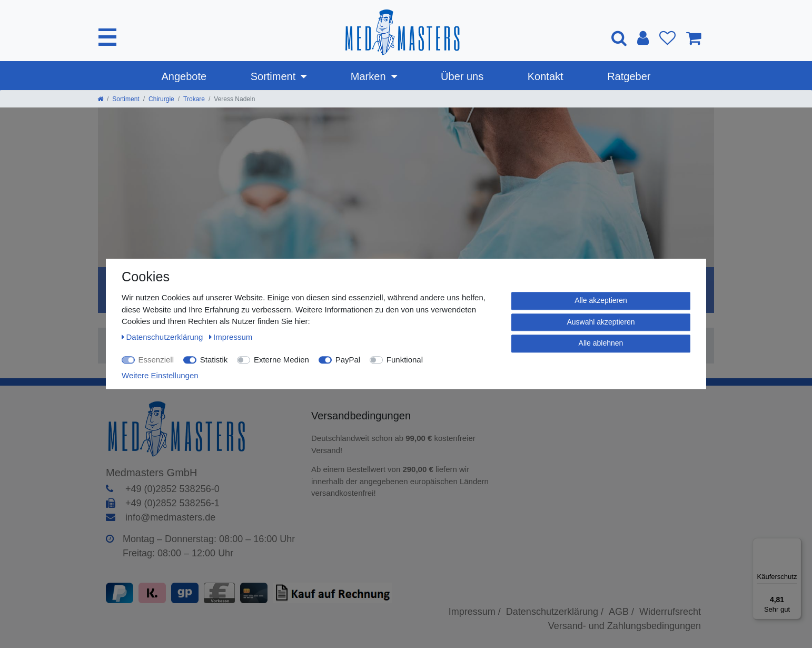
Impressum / (475, 612)
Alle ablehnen (601, 343)
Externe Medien (281, 360)
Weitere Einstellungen (160, 375)
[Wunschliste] (667, 38)
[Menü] (795, 544)
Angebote (184, 76)
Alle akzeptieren (601, 300)
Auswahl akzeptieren (601, 322)
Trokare (194, 99)
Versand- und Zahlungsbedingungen (625, 626)
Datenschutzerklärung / (555, 612)
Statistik (214, 360)
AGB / (621, 612)
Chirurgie (161, 99)
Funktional (405, 360)
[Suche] (619, 38)
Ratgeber (629, 76)
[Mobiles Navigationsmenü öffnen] (108, 37)
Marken (368, 76)
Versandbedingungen (363, 416)
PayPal (348, 360)
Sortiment (273, 76)
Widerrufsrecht (670, 612)
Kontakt (546, 76)
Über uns (462, 76)
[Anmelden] (643, 38)
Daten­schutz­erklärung (164, 337)
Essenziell (156, 360)
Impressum (231, 337)
